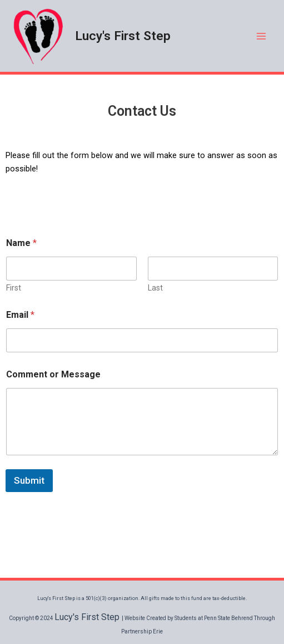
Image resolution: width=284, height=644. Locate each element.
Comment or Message (53, 374)
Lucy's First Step (123, 36)
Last (155, 288)
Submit (29, 480)
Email (20, 315)
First (14, 288)
